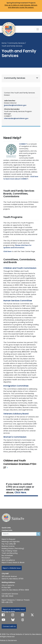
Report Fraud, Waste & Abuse (13, 562)
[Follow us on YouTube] (3, 620)
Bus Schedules (7, 555)
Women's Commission (15, 437)
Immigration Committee (16, 386)
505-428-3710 (7, 602)
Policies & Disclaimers (8, 640)
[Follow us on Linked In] (22, 615)
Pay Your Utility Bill (9, 544)
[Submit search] (38, 534)
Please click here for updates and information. (17, 246)
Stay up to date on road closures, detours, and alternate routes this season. (21, 6)
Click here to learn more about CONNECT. (21, 178)
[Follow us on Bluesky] (13, 620)
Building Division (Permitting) (13, 548)
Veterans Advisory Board (16, 414)
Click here (7, 251)
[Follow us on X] (32, 615)
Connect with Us (9, 626)
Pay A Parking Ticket (9, 551)
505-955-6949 (7, 596)
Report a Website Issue (12, 568)
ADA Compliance (8, 560)
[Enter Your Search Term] (19, 534)
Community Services (16, 43)
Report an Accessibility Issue (14, 609)
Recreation (6, 558)
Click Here (20, 492)
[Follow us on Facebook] (3, 615)
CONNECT (23, 144)
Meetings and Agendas (11, 542)
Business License (8, 546)
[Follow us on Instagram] (13, 615)
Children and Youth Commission (20, 268)
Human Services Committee (18, 301)
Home (4, 43)
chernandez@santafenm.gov (16, 118)
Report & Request (9, 539)
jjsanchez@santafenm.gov (15, 105)
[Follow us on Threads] (23, 620)
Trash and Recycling (10, 553)
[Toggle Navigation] (38, 29)
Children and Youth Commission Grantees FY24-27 (20, 464)
